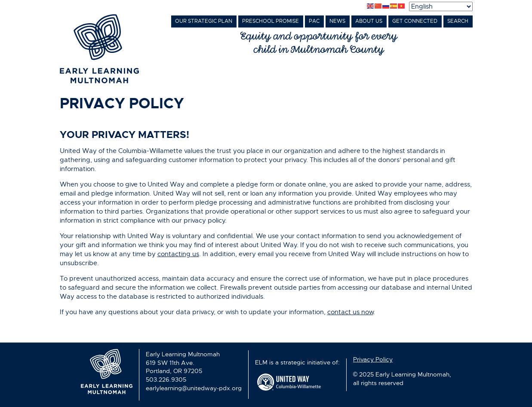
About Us (369, 21)
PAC (314, 21)
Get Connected (415, 21)
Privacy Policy (373, 359)
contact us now (350, 312)
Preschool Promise (271, 21)
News (337, 21)
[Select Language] (441, 6)
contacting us (178, 254)
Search (458, 21)
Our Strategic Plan (204, 21)
